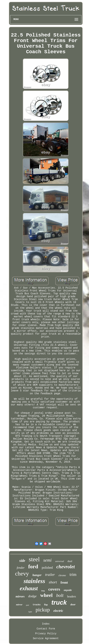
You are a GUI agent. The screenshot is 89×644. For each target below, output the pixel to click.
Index (46, 624)
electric (58, 611)
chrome (62, 575)
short (53, 582)
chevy (22, 574)
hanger (37, 575)
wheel (46, 595)
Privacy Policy (46, 634)
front (64, 582)
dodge (32, 596)
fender (21, 568)
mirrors (20, 596)
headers (72, 596)
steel (34, 559)
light (30, 612)
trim (73, 575)
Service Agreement (46, 638)
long (43, 591)
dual (70, 561)
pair (28, 605)
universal (60, 561)
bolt (60, 595)
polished (47, 568)
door (73, 604)
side (22, 561)
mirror (19, 605)
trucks (37, 605)
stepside (68, 590)
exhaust (29, 588)
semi (47, 560)
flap (46, 605)
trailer (50, 575)
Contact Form (46, 629)
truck (59, 602)
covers (54, 589)
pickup (43, 610)
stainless (34, 581)
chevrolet (66, 567)
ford (33, 566)
